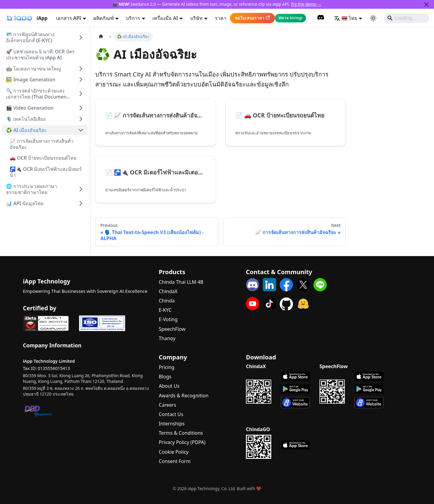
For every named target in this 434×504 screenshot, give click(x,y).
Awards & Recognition (184, 396)
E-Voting (168, 319)
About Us (169, 386)
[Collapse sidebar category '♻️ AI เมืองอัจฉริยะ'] (81, 130)
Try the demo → (306, 4)
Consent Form (175, 461)
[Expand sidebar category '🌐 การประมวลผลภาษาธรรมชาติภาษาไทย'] (81, 189)
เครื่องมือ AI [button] (165, 18)
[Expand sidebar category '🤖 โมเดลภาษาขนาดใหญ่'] (81, 69)
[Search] (407, 18)
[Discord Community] (321, 18)
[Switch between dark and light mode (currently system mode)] (373, 18)
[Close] (426, 4)
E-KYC (165, 310)
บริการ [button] (133, 18)
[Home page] (101, 37)
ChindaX (168, 291)
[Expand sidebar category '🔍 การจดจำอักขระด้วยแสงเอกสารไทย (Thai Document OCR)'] (81, 94)
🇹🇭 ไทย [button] (346, 18)
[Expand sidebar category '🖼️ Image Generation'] (81, 80)
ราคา (221, 18)
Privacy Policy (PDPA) (182, 442)
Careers (168, 405)
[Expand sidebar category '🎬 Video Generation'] (81, 108)
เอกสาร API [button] (69, 18)
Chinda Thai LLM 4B (181, 282)
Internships (172, 424)
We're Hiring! (290, 18)
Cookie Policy (174, 452)
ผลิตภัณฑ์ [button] (104, 18)
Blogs (165, 377)
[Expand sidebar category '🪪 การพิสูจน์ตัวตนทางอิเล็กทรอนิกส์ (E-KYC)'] (81, 37)
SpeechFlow (172, 329)
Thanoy (167, 338)
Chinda (167, 301)
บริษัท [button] (196, 18)
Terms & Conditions (181, 433)
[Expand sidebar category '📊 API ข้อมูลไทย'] (81, 203)
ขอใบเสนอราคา (252, 18)
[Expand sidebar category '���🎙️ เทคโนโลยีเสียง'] (81, 119)
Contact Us (171, 414)
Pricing (167, 367)
